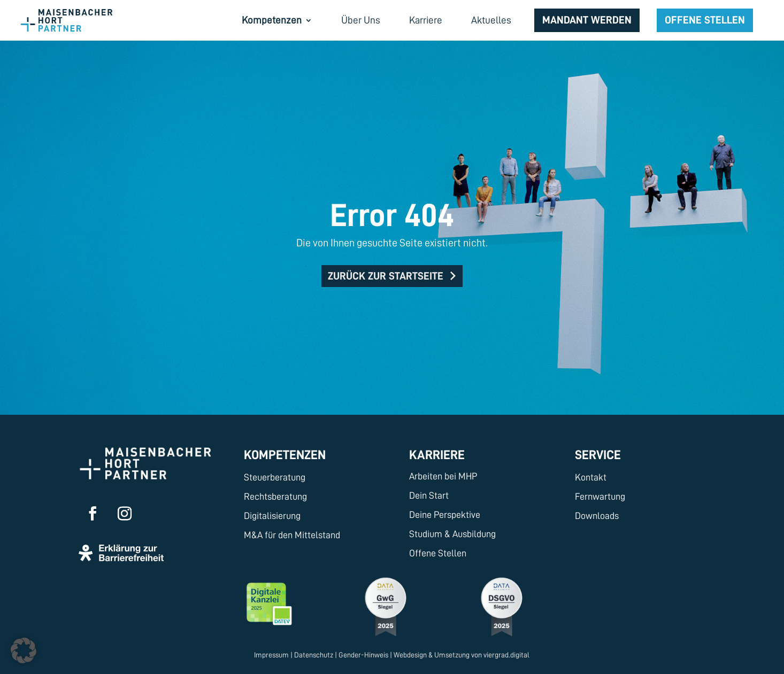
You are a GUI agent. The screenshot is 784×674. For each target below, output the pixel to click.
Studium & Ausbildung (452, 534)
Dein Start (429, 495)
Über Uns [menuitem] (361, 21)
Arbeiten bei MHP (443, 476)
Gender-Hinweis (363, 655)
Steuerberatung (275, 477)
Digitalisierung (272, 516)
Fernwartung (600, 497)
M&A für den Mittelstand (292, 535)
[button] (24, 650)
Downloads (597, 516)
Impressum (271, 655)
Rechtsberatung (275, 497)
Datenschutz (314, 655)
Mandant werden (587, 20)
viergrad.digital (506, 655)
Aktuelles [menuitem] (491, 21)
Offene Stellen (705, 20)
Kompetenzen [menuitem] (272, 21)
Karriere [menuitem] (426, 21)
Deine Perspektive (445, 515)
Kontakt (591, 477)
